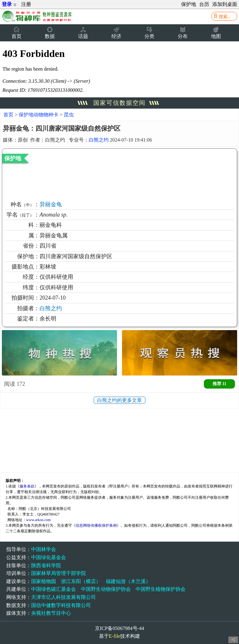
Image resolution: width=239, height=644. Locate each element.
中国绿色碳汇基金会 (54, 589)
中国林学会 (44, 549)
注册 (26, 4)
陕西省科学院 (46, 565)
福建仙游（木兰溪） (128, 581)
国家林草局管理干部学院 (59, 573)
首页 (8, 115)
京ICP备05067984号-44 (119, 628)
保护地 (189, 4)
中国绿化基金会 (49, 557)
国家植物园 (44, 581)
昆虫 (69, 115)
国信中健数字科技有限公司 (61, 605)
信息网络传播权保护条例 (96, 525)
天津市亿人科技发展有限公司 (63, 597)
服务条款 (27, 486)
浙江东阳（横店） (81, 581)
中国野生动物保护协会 (106, 589)
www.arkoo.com (38, 520)
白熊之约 (99, 140)
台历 (204, 4)
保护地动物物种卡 (39, 115)
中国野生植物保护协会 (161, 589)
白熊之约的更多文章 (119, 400)
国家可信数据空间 (119, 103)
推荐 (220, 384)
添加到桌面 (225, 4)
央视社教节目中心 (51, 613)
